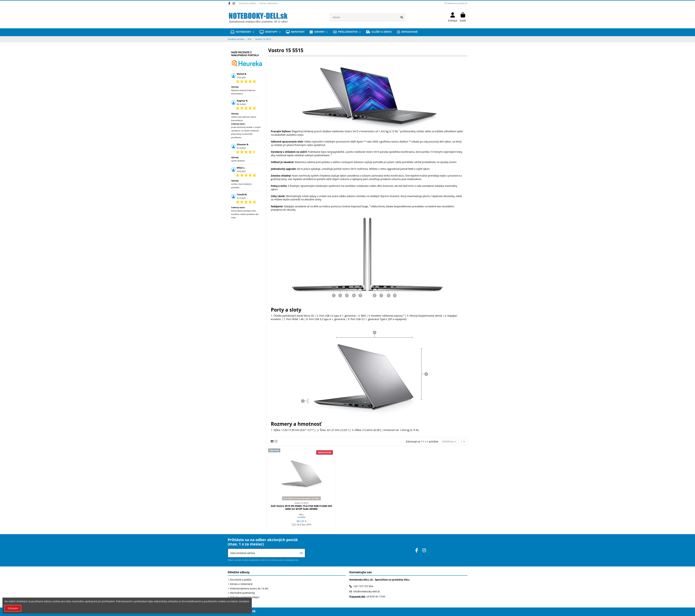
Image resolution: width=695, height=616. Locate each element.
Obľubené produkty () (456, 3)
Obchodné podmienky (242, 593)
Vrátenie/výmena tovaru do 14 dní (249, 588)
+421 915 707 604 (363, 586)
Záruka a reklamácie (269, 3)
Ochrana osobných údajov (245, 597)
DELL (301, 514)
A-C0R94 (301, 517)
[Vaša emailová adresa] (263, 553)
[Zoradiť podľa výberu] (449, 441)
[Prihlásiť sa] (301, 553)
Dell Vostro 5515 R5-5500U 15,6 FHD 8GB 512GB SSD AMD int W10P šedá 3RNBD (301, 507)
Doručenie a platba (248, 3)
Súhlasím (13, 608)
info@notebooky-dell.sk (366, 591)
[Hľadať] (402, 17)
